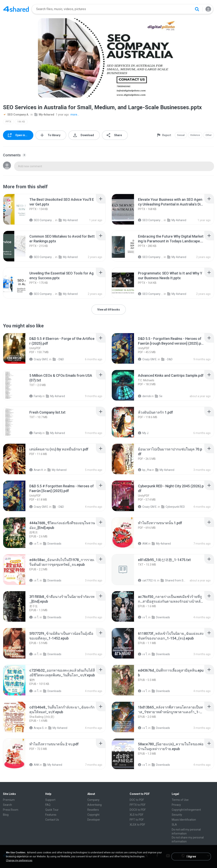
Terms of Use (180, 800)
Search (7, 805)
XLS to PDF (136, 815)
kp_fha (145, 470)
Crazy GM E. (39, 359)
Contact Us (52, 820)
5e (159, 396)
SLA (174, 825)
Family (36, 396)
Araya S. (37, 728)
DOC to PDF (137, 800)
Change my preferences (19, 860)
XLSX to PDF (137, 825)
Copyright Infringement (186, 810)
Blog (6, 815)
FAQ (48, 805)
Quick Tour (52, 810)
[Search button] (197, 9)
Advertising (95, 805)
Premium (9, 800)
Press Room (11, 810)
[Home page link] (16, 9)
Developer (94, 820)
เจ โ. (34, 544)
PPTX (8, 122)
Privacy (176, 805)
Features (51, 815)
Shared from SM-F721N (173, 580)
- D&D (58, 359)
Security (177, 815)
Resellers (93, 810)
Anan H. (36, 470)
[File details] (19, 209)
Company (93, 800)
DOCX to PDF (138, 810)
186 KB (21, 122)
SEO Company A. (16, 115)
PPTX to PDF (138, 805)
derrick (144, 396)
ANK (143, 544)
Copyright (93, 815)
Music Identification (184, 820)
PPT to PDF (137, 820)
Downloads (52, 544)
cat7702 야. (147, 580)
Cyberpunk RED (173, 507)
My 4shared (44, 115)
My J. (143, 433)
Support (50, 800)
